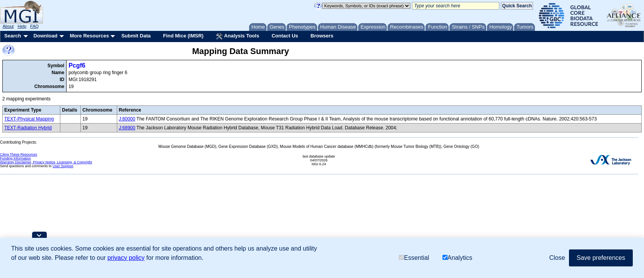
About (8, 26)
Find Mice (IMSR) (183, 36)
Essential (414, 258)
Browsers (322, 36)
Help (22, 26)
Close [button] (557, 258)
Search (13, 36)
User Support (63, 166)
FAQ (34, 26)
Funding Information (15, 158)
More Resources (89, 36)
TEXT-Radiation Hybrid (28, 128)
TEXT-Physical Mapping (29, 119)
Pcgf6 (77, 65)
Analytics (457, 258)
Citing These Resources (19, 154)
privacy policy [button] (126, 258)
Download (45, 36)
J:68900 (127, 128)
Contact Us (285, 36)
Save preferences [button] (601, 258)
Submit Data (136, 36)
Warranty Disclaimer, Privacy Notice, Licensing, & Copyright (46, 162)
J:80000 (127, 119)
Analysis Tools (237, 36)
